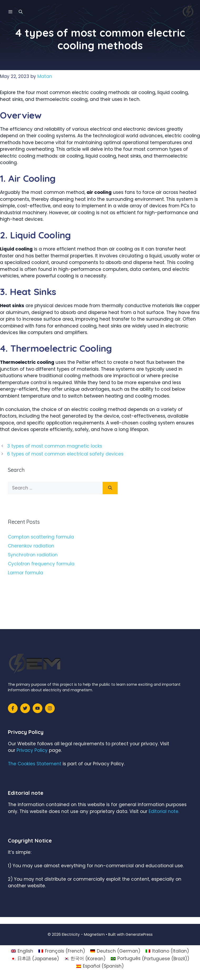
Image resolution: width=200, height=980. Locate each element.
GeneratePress (139, 934)
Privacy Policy (32, 750)
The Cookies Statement (35, 764)
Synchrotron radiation (33, 555)
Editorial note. (164, 811)
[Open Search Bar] (21, 12)
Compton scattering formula (41, 537)
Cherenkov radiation (31, 546)
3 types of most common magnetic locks (55, 446)
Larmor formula (26, 573)
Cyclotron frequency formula (41, 564)
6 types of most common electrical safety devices (65, 454)
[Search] (110, 488)
